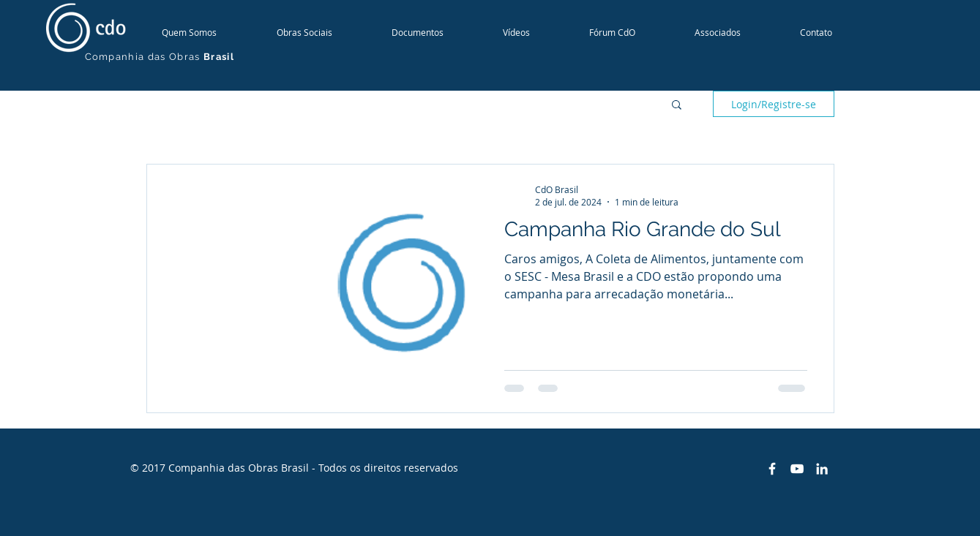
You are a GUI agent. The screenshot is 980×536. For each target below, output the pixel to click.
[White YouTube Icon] (797, 469)
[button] (677, 106)
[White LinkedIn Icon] (822, 469)
